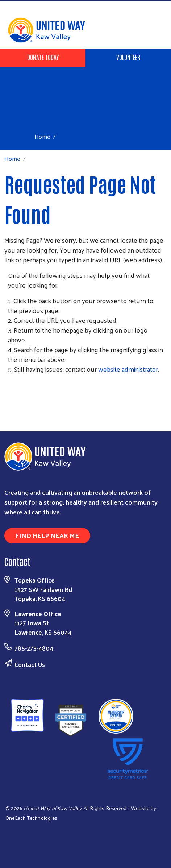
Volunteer (128, 57)
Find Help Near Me (47, 535)
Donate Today (43, 57)
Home (42, 136)
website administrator (128, 369)
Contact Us (30, 664)
